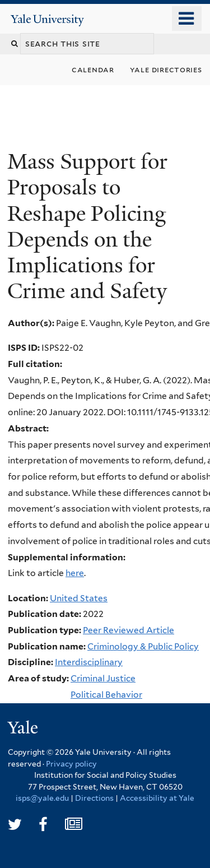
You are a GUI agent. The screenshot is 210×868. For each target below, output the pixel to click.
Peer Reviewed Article (129, 630)
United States (79, 598)
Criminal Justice (103, 678)
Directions (94, 798)
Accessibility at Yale (157, 798)
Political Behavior (106, 695)
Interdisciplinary (89, 662)
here (75, 573)
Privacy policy (71, 764)
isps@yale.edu (42, 798)
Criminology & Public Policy (143, 646)
